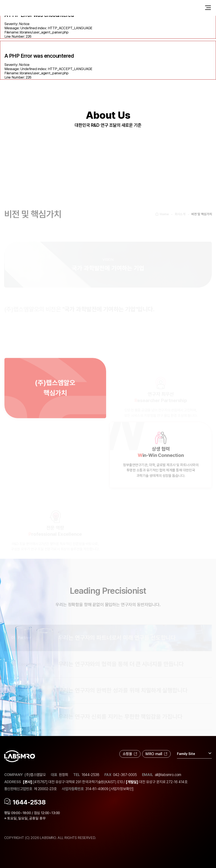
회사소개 (180, 224)
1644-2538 (90, 775)
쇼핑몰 (130, 754)
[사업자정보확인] (121, 789)
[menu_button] (208, 7)
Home (162, 224)
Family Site (194, 753)
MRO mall (156, 754)
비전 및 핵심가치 (202, 224)
